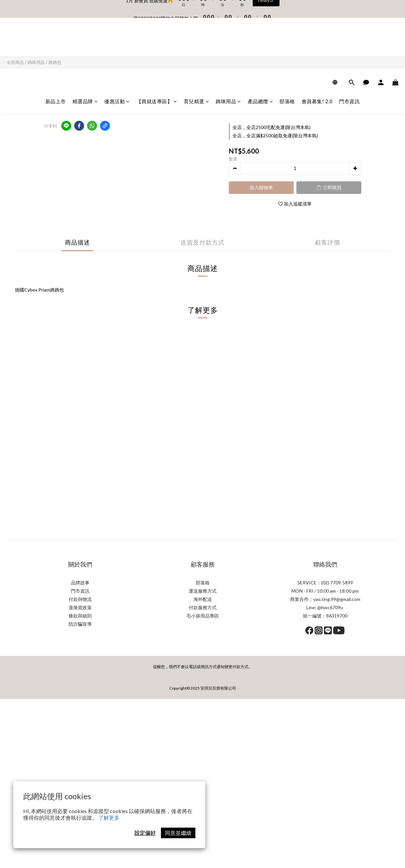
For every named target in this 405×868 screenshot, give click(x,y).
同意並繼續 (178, 833)
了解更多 (109, 818)
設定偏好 (145, 833)
